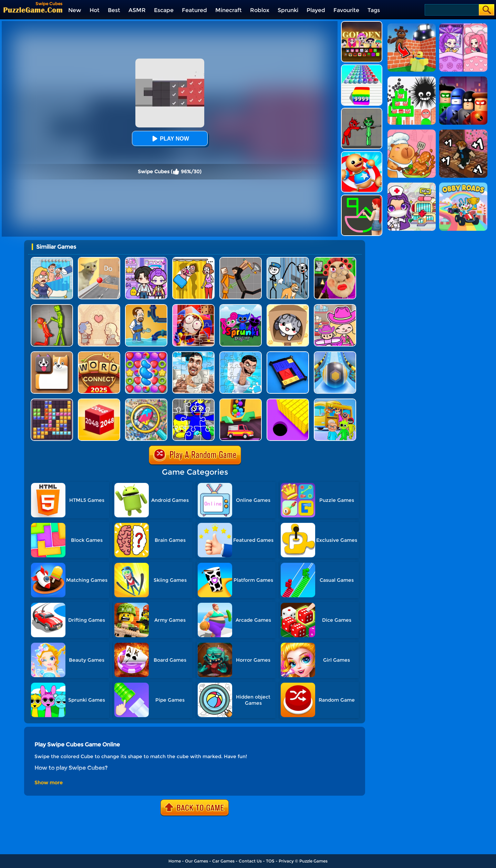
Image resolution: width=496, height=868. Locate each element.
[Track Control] (335, 354)
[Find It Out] (146, 401)
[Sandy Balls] (241, 401)
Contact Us (250, 861)
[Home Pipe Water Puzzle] (146, 307)
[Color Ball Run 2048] (362, 67)
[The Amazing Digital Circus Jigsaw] (193, 307)
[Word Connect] (99, 354)
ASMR (137, 10)
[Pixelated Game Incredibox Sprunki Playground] (362, 110)
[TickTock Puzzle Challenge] (99, 260)
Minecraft (229, 10)
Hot (95, 10)
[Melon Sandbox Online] (52, 307)
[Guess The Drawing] (362, 197)
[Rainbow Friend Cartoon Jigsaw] (193, 401)
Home (175, 861)
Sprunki (288, 10)
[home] (33, 10)
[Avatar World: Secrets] (146, 260)
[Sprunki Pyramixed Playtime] (241, 307)
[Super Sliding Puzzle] (288, 354)
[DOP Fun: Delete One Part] (193, 260)
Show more (49, 783)
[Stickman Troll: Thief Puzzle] (288, 260)
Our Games (197, 861)
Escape (164, 10)
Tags (374, 10)
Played (316, 10)
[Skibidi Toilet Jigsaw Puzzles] (193, 354)
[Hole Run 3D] (288, 401)
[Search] (451, 10)
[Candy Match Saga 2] (146, 354)
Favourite (346, 10)
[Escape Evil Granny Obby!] (335, 260)
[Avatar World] (335, 307)
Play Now (169, 139)
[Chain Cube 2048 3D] (99, 401)
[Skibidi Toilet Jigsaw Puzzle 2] (241, 354)
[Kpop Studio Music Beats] (362, 24)
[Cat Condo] (288, 307)
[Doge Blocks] (52, 354)
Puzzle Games (313, 861)
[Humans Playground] (241, 260)
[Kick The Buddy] (362, 154)
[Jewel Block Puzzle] (52, 401)
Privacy (286, 861)
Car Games (223, 861)
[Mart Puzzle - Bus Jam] (335, 401)
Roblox (260, 10)
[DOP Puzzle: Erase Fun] (52, 260)
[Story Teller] (99, 307)
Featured (194, 10)
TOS (270, 861)
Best (114, 10)
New (75, 10)
